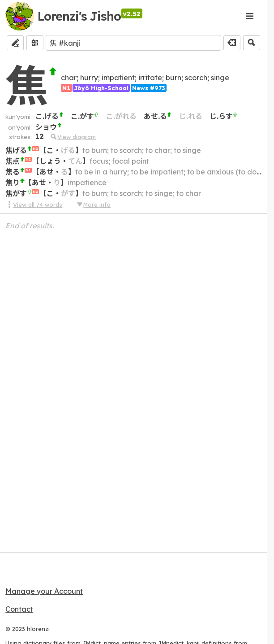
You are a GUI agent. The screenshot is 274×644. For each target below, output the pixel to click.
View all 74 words (34, 205)
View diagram (73, 137)
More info (93, 205)
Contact (19, 609)
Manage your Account (44, 591)
